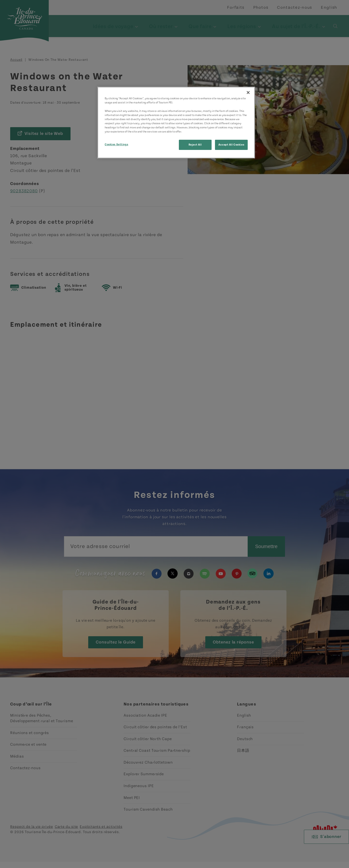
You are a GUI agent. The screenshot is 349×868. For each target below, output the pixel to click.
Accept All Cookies (231, 145)
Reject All (195, 145)
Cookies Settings (116, 144)
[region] (176, 122)
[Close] (248, 93)
